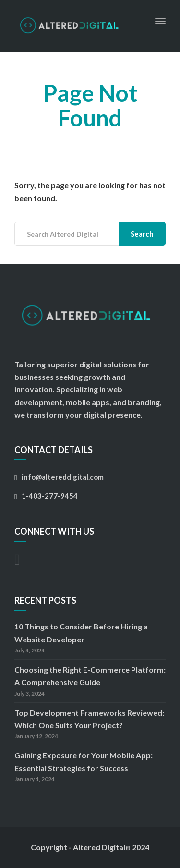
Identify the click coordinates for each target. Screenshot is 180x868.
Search (142, 234)
